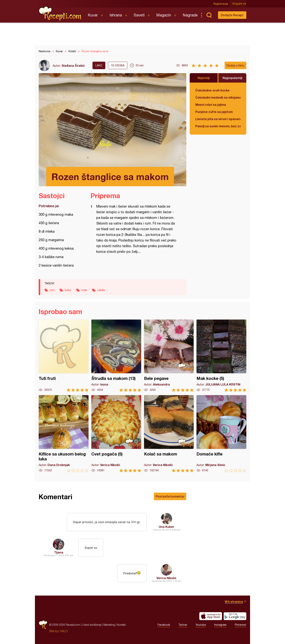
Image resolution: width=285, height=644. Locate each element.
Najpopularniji (232, 78)
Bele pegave (169, 356)
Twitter (183, 625)
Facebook (164, 625)
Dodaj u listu (235, 65)
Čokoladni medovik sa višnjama (218, 97)
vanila (101, 290)
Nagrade (190, 15)
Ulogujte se (239, 4)
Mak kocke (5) (221, 356)
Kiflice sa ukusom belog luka (64, 434)
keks (68, 290)
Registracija (221, 4)
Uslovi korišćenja (92, 625)
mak (84, 290)
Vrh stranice (234, 601)
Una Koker (166, 527)
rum (52, 290)
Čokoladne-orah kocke (212, 90)
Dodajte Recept (232, 15)
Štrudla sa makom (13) (116, 356)
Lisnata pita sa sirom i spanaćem (218, 119)
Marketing (109, 625)
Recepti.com (60, 14)
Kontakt (121, 625)
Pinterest (241, 625)
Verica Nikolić (166, 578)
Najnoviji (204, 78)
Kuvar (93, 15)
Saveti (139, 15)
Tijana (59, 552)
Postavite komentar (170, 496)
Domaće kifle (221, 434)
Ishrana (116, 15)
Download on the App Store (211, 616)
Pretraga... (209, 15)
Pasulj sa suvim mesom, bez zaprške (218, 126)
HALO (64, 631)
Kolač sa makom (169, 434)
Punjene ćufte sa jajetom (214, 112)
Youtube (201, 625)
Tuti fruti (64, 356)
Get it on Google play (235, 616)
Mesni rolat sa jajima (211, 105)
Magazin (164, 15)
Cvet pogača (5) (116, 434)
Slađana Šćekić (73, 66)
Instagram (220, 625)
